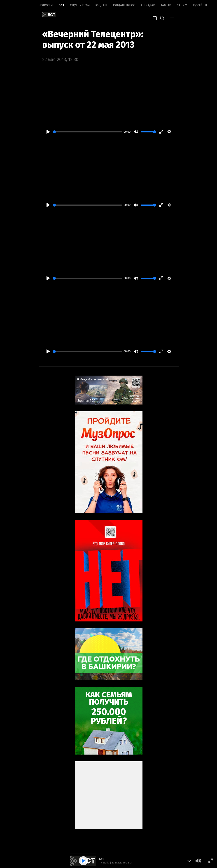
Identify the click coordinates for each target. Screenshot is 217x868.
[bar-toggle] (172, 18)
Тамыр (166, 5)
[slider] (87, 132)
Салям (182, 5)
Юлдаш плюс (124, 5)
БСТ (61, 5)
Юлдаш (101, 5)
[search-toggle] (162, 18)
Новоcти (46, 5)
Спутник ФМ (80, 5)
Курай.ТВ (200, 5)
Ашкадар (148, 5)
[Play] (48, 132)
